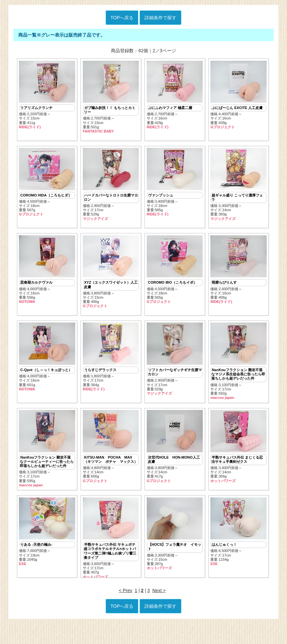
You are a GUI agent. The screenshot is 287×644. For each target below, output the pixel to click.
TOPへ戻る (122, 18)
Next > (159, 611)
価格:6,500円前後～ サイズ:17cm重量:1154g (238, 549)
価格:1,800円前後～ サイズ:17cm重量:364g (111, 367)
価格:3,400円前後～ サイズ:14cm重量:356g (238, 460)
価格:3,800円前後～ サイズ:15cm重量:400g (111, 279)
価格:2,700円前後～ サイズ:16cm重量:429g (175, 95)
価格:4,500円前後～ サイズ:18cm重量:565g (175, 276)
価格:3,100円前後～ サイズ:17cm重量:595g (47, 462)
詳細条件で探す (160, 18)
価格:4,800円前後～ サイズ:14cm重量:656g (111, 460)
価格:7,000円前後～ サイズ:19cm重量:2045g (47, 549)
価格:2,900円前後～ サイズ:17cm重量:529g (111, 188)
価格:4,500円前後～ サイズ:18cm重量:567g (47, 186)
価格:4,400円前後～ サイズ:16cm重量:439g (238, 95)
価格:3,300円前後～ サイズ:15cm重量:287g (175, 551)
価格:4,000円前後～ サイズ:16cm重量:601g (47, 367)
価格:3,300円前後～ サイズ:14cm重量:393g (238, 188)
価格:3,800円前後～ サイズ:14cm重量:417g (175, 460)
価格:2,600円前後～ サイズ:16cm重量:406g (238, 276)
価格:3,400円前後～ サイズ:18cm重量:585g (175, 186)
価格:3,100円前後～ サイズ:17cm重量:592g (238, 372)
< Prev (125, 611)
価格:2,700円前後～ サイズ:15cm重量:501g (111, 97)
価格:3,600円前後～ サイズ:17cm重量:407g (111, 555)
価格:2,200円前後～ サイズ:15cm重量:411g (47, 95)
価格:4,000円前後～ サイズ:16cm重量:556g (47, 276)
